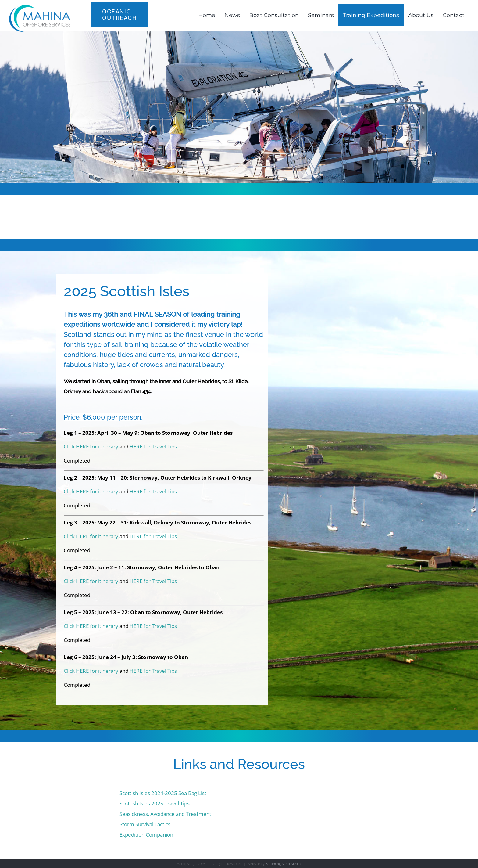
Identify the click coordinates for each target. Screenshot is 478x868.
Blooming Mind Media (283, 864)
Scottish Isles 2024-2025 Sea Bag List (163, 793)
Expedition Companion (146, 835)
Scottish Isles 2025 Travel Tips (155, 803)
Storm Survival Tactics (145, 824)
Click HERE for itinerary (91, 447)
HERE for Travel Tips (153, 447)
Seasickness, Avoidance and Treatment (165, 814)
